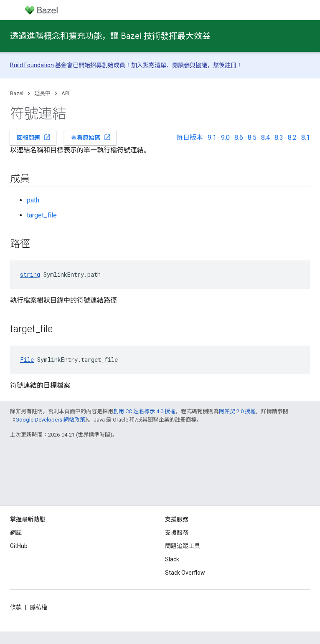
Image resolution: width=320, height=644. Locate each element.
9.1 (212, 138)
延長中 (42, 93)
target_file (42, 215)
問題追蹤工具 (183, 546)
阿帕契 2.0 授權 (237, 411)
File (27, 360)
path (33, 200)
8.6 (239, 138)
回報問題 (34, 137)
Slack (172, 559)
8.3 (279, 138)
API (65, 93)
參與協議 (196, 65)
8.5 (252, 138)
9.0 (225, 138)
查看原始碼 (91, 137)
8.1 (306, 138)
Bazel (17, 93)
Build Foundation (32, 65)
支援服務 (177, 533)
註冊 (231, 65)
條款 (16, 607)
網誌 (16, 533)
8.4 (265, 138)
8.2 (292, 138)
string (30, 274)
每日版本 (190, 138)
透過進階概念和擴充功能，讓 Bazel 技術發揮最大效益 (110, 36)
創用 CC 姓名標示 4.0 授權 (144, 411)
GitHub (19, 546)
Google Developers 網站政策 (50, 420)
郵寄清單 (155, 65)
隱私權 (38, 607)
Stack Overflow (185, 573)
